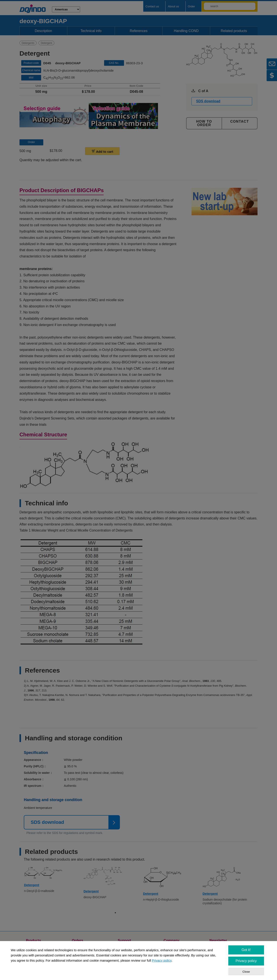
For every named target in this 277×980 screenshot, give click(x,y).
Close (246, 972)
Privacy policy (162, 960)
